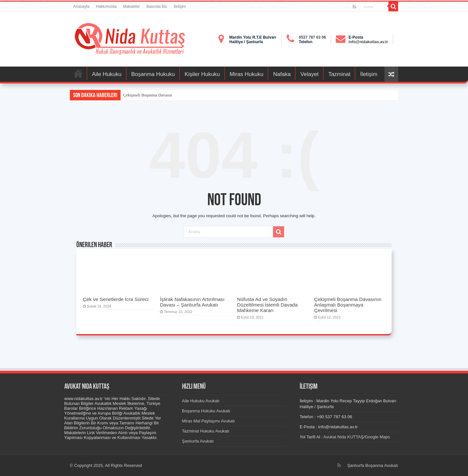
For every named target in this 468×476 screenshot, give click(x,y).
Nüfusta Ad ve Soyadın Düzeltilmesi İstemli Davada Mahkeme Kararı (267, 305)
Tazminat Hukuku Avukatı (206, 431)
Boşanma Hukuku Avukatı (206, 411)
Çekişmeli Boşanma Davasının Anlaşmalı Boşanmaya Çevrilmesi (348, 305)
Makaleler (131, 6)
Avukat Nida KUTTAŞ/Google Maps (357, 437)
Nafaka (282, 74)
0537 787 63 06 (312, 37)
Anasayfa (81, 6)
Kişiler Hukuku (202, 74)
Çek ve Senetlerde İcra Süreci (116, 299)
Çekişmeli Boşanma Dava (145, 95)
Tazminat (339, 74)
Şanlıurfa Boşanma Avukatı (373, 465)
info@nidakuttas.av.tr (369, 42)
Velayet (309, 74)
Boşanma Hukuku (153, 74)
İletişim (180, 6)
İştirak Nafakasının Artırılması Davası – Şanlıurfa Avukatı (192, 302)
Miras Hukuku (247, 74)
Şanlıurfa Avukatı (198, 441)
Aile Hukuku (107, 74)
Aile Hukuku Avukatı (201, 401)
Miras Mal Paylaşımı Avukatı (208, 421)
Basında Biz (157, 6)
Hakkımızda (106, 6)
